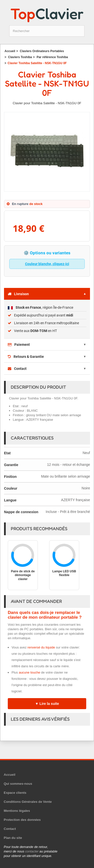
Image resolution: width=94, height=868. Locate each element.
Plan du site (13, 838)
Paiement (19, 345)
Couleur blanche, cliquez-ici (47, 264)
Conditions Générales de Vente (28, 802)
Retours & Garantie (26, 357)
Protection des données (22, 820)
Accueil (10, 775)
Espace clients (15, 793)
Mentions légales (17, 811)
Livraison (18, 294)
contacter (32, 851)
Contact (17, 369)
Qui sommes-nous (18, 784)
